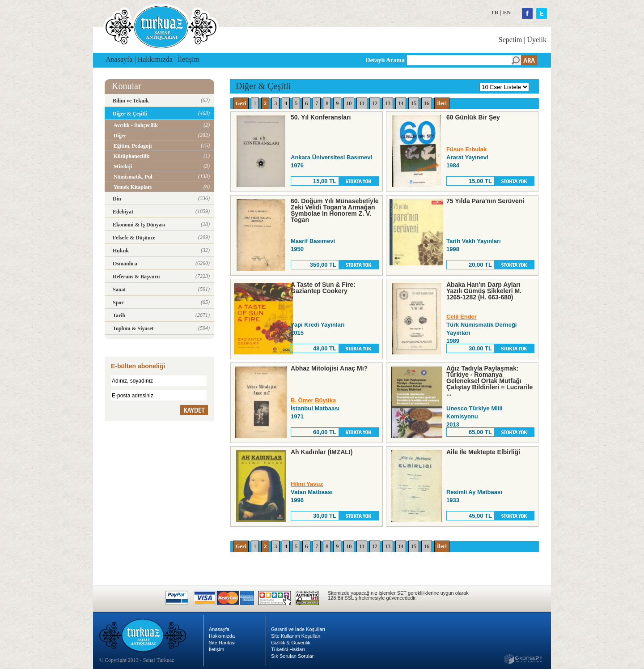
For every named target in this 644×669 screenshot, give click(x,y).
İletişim (189, 59)
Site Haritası (222, 643)
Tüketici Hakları (288, 649)
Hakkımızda (155, 59)
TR (495, 12)
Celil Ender (462, 317)
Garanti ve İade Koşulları (298, 629)
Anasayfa (119, 59)
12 (375, 103)
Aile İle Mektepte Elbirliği (483, 452)
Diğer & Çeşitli (263, 86)
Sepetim (510, 40)
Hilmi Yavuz (307, 484)
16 (427, 103)
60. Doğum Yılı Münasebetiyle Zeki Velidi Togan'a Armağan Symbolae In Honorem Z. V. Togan (335, 210)
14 (401, 103)
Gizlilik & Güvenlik (291, 643)
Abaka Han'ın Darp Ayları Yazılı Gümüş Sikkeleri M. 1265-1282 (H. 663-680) (484, 291)
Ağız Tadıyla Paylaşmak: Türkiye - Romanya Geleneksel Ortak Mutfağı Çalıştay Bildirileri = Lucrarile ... (489, 381)
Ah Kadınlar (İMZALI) (322, 452)
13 (388, 103)
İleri (442, 103)
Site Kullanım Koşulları (296, 636)
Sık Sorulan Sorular (292, 656)
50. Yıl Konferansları (321, 117)
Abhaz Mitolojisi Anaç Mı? (329, 368)
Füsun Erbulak (466, 149)
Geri (241, 103)
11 (362, 103)
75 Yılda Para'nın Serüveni (485, 201)
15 (414, 103)
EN (507, 12)
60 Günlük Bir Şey (473, 117)
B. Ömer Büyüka (313, 400)
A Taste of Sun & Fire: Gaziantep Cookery (323, 288)
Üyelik (537, 40)
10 (349, 103)
